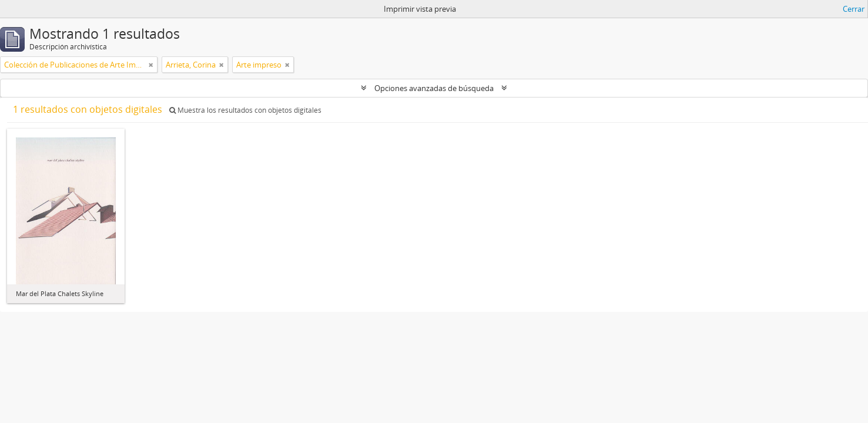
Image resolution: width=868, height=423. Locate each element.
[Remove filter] (151, 65)
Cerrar (854, 9)
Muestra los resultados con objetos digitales (245, 110)
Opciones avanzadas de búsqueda (434, 88)
